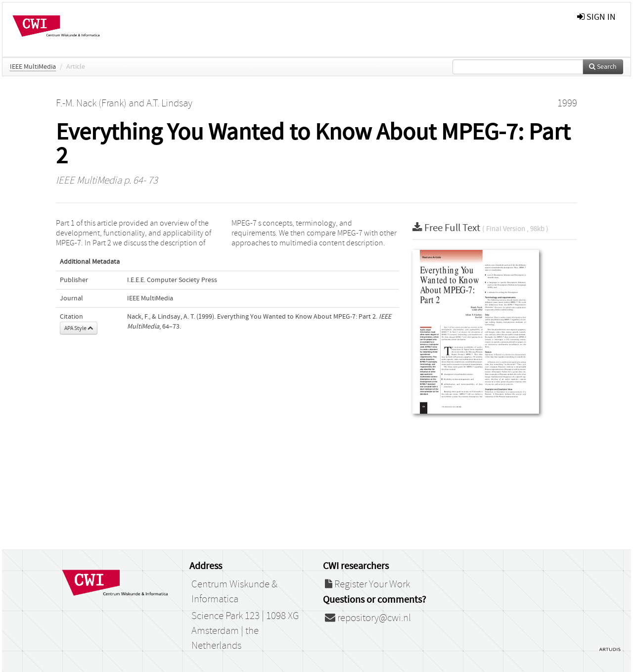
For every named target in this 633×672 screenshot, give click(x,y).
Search (603, 67)
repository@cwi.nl (368, 618)
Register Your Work (367, 584)
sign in (596, 17)
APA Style (79, 328)
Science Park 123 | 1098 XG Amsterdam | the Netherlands (245, 631)
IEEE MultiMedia (33, 67)
